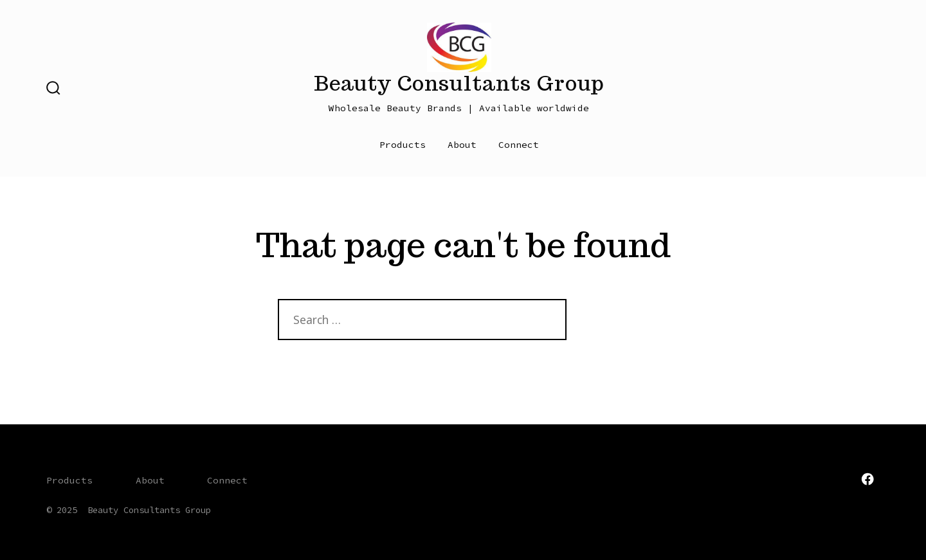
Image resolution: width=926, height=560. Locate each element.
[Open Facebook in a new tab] (867, 479)
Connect (519, 145)
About (462, 145)
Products (403, 145)
